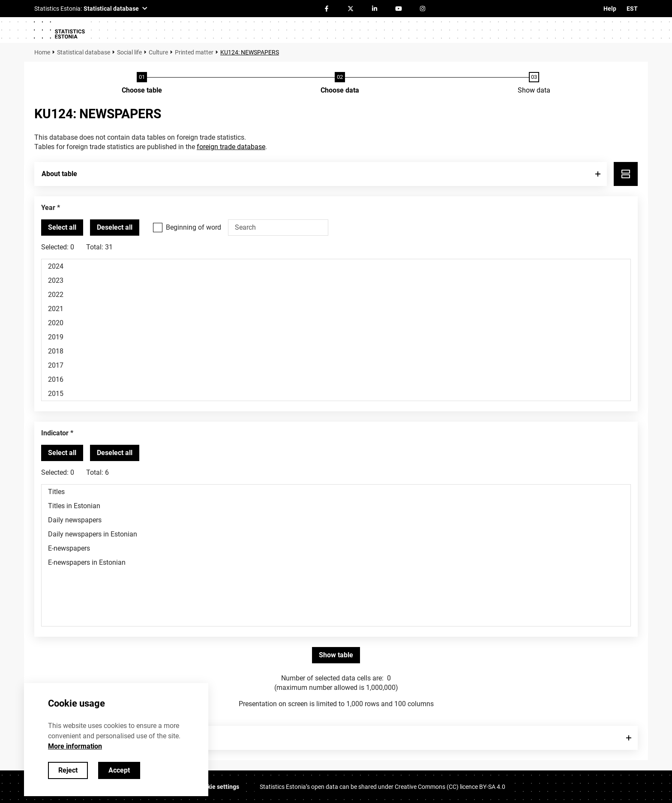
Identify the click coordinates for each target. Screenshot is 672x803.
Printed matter (194, 52)
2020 (336, 323)
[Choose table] (142, 84)
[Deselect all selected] (115, 228)
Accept (119, 770)
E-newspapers (336, 548)
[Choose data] (340, 84)
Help (610, 9)
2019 (336, 337)
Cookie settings (218, 787)
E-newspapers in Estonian (336, 562)
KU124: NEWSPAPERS (250, 52)
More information (75, 746)
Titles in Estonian (336, 506)
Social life (129, 52)
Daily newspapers (336, 520)
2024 (336, 266)
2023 (336, 280)
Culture (158, 52)
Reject (68, 770)
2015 (336, 394)
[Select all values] (62, 228)
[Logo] (59, 30)
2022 (336, 295)
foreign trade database (231, 147)
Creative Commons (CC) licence (450, 787)
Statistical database (84, 52)
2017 (336, 365)
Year (48, 208)
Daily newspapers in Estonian (336, 534)
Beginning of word (193, 227)
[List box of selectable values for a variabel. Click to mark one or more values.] (336, 330)
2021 (336, 309)
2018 (336, 351)
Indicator (55, 433)
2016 (336, 379)
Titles (336, 492)
